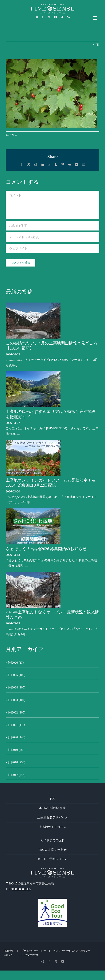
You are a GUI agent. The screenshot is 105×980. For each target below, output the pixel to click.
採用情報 (9, 951)
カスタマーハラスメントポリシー (72, 951)
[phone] (69, 17)
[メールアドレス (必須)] (52, 237)
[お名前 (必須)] (52, 226)
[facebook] (43, 17)
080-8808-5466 (22, 889)
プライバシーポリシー (33, 951)
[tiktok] (62, 17)
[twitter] (49, 17)
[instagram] (36, 17)
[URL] (52, 249)
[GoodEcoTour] (52, 900)
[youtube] (56, 17)
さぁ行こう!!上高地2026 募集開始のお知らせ (46, 549)
